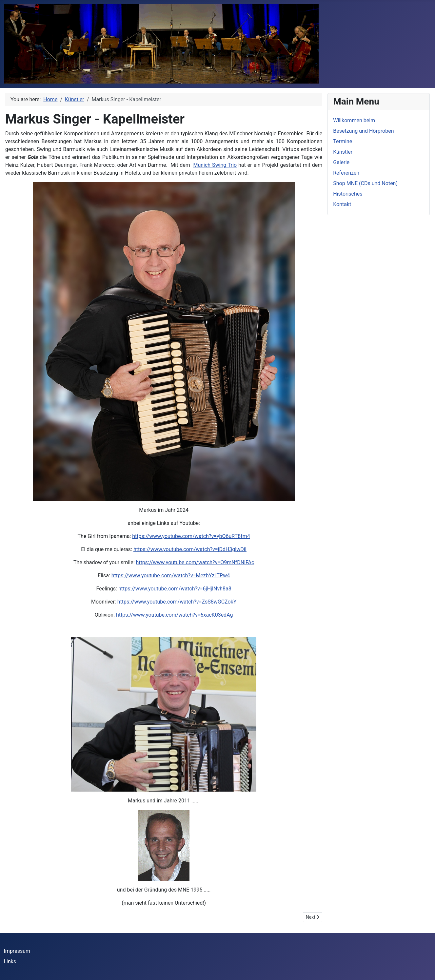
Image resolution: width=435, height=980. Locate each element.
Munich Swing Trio (215, 165)
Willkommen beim (354, 120)
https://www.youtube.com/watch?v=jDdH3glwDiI (190, 549)
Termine (343, 141)
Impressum (17, 951)
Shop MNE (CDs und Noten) (365, 183)
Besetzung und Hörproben (363, 131)
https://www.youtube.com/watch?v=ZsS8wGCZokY (177, 602)
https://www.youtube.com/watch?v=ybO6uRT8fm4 (191, 536)
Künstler (343, 152)
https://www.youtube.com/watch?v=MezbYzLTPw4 (171, 576)
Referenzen (346, 173)
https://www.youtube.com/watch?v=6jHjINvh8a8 (175, 589)
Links (10, 961)
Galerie (341, 162)
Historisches (348, 194)
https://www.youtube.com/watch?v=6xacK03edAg (175, 615)
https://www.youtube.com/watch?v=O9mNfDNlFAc (195, 562)
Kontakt (342, 204)
